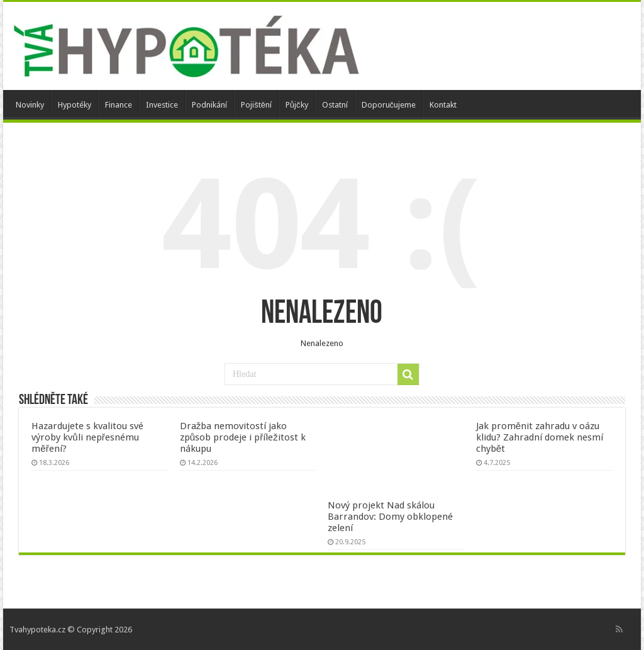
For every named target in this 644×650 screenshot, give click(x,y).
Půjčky (297, 105)
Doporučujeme (389, 105)
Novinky (30, 105)
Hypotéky (75, 105)
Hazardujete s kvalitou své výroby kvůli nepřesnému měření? (87, 437)
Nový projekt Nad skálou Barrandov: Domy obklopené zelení (390, 517)
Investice (162, 105)
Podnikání (209, 105)
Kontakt (443, 105)
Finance (119, 105)
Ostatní (335, 105)
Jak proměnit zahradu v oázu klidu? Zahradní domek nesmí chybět (540, 437)
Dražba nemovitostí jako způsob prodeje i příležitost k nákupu (243, 437)
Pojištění (256, 105)
